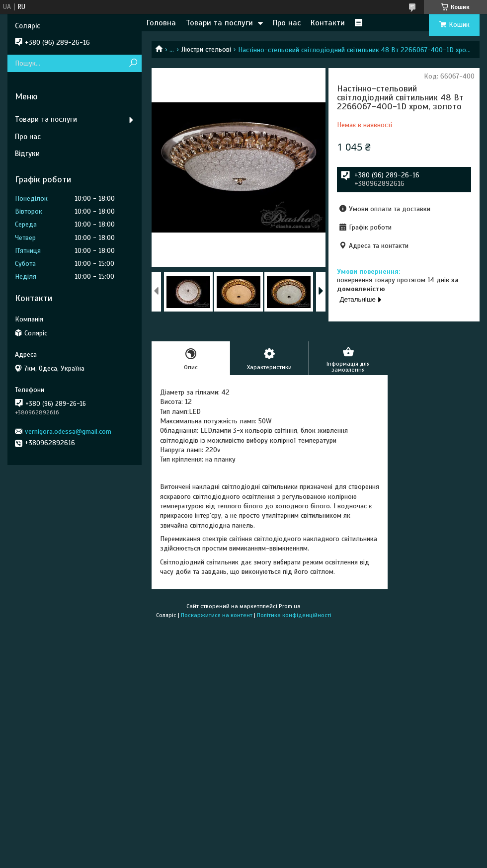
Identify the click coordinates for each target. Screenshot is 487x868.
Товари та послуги (219, 23)
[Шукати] (133, 63)
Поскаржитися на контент (217, 615)
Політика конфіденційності (294, 615)
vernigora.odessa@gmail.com (68, 432)
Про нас (287, 23)
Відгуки (27, 154)
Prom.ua (290, 606)
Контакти (328, 23)
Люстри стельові (206, 49)
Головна (161, 23)
